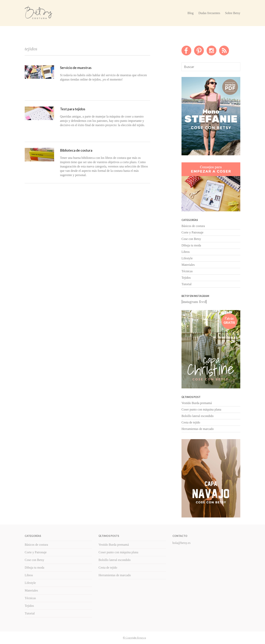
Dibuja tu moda (191, 245)
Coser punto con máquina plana (201, 409)
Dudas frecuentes (209, 13)
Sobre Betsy (233, 13)
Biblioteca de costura (76, 150)
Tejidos (186, 278)
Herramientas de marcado (198, 429)
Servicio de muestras (76, 68)
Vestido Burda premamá (197, 403)
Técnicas (187, 271)
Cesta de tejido (191, 422)
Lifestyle (187, 258)
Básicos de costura (193, 226)
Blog (190, 13)
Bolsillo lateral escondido (198, 416)
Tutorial (186, 284)
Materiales (188, 265)
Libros (186, 252)
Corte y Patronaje (192, 232)
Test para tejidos (73, 109)
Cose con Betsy (191, 239)
